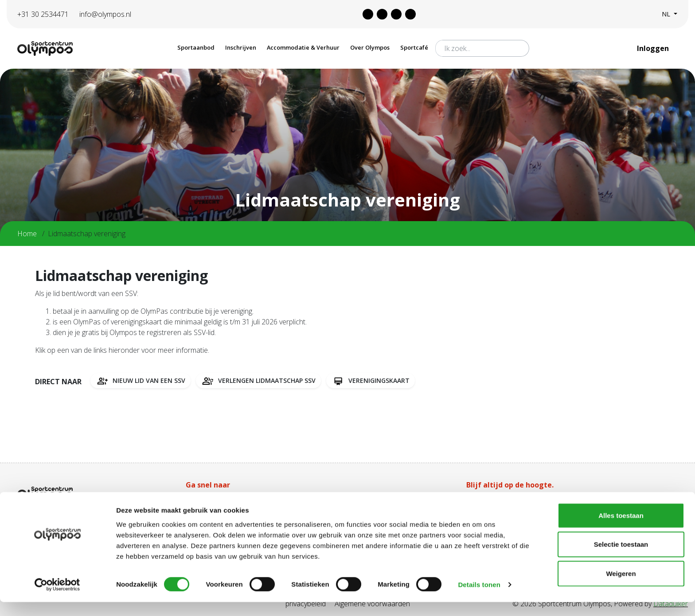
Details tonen (479, 598)
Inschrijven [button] (241, 47)
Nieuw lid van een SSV (141, 381)
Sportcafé (414, 47)
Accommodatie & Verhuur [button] (303, 47)
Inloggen (654, 48)
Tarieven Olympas (354, 502)
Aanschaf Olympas (215, 502)
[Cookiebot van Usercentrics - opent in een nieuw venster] (57, 599)
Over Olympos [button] (370, 47)
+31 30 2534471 (43, 14)
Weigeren (621, 587)
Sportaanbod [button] (196, 47)
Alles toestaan (621, 529)
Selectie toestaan (621, 558)
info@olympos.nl (105, 14)
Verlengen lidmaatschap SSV (258, 381)
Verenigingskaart (371, 381)
